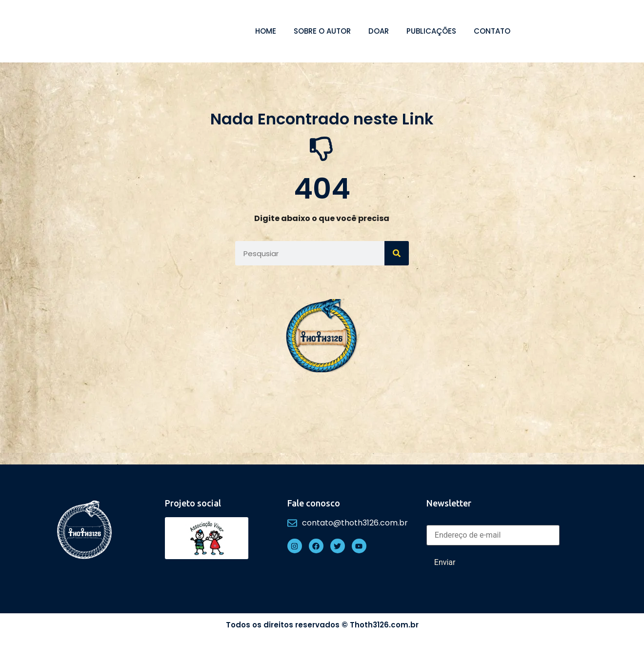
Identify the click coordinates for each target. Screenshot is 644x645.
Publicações (431, 31)
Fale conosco (314, 503)
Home (266, 31)
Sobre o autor (322, 31)
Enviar (445, 562)
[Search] (397, 253)
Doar (379, 31)
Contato (492, 31)
